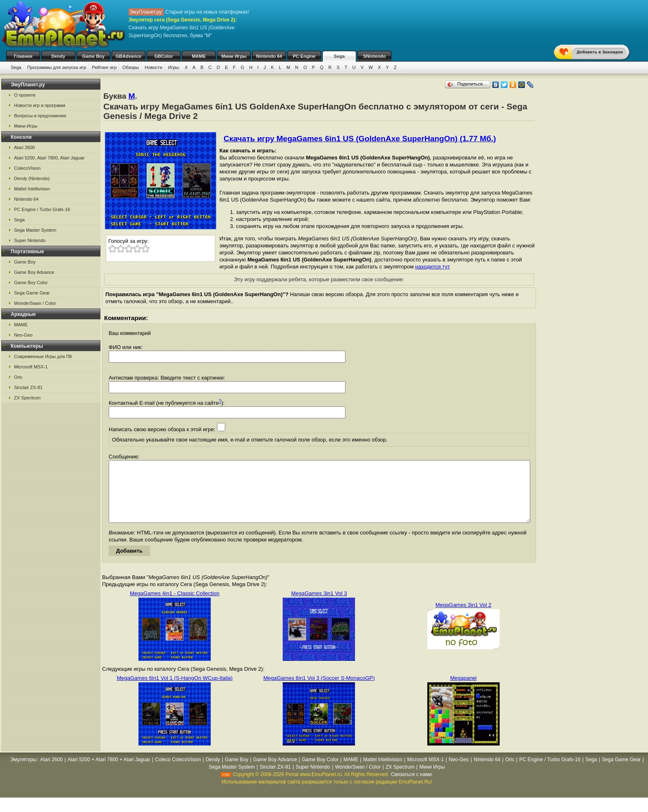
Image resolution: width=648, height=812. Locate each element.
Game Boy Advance (34, 272)
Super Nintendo (30, 240)
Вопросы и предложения (40, 116)
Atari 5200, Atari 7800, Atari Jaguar (49, 158)
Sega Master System (35, 230)
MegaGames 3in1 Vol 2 (463, 617)
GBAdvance (129, 56)
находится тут (433, 267)
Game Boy (93, 56)
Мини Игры (234, 56)
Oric (18, 377)
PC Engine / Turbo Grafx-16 (42, 209)
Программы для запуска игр (57, 67)
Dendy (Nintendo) (32, 178)
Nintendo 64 (269, 56)
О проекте (25, 95)
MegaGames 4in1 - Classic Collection (175, 606)
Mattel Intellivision (32, 189)
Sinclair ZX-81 (28, 387)
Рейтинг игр (105, 67)
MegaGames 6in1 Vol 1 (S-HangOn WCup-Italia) (174, 690)
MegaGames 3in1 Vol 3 (319, 606)
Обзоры (131, 67)
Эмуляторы (23, 772)
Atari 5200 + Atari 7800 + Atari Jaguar (109, 772)
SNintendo (375, 56)
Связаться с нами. (412, 787)
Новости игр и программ (40, 105)
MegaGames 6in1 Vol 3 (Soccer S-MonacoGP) (319, 690)
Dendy (58, 56)
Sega (339, 56)
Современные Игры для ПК (43, 356)
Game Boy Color (31, 283)
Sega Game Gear (32, 293)
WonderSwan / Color (35, 303)
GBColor (163, 56)
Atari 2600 (24, 147)
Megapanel (463, 690)
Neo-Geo (23, 335)
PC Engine (304, 56)
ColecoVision (27, 168)
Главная (23, 56)
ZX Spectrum (27, 398)
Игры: (174, 67)
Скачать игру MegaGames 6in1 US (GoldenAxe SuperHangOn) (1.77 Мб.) (360, 139)
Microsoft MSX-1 (31, 367)
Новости (154, 67)
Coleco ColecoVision (178, 772)
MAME (199, 56)
